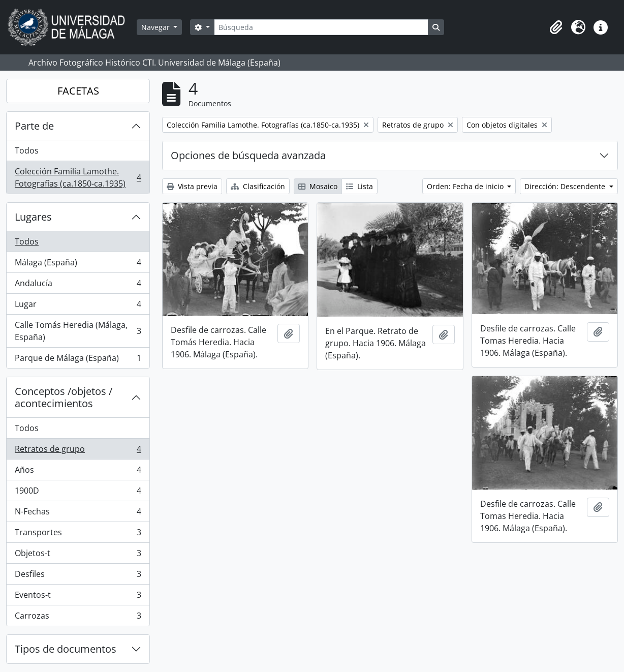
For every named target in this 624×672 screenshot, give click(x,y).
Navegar (157, 27)
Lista (360, 186)
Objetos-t (78, 555)
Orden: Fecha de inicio (466, 186)
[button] (556, 27)
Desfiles (78, 576)
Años (78, 472)
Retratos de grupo (78, 451)
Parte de (34, 126)
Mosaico (318, 186)
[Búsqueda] (321, 27)
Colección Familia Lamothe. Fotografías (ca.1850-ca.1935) (78, 177)
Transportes (78, 534)
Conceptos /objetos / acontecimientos (64, 397)
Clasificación (258, 186)
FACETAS (78, 91)
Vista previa (192, 186)
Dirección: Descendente (566, 186)
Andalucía (78, 285)
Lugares (33, 217)
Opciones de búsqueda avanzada (248, 155)
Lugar (78, 306)
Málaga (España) (78, 265)
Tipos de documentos (66, 649)
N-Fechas (78, 514)
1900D (78, 493)
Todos (27, 150)
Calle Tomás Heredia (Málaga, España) (78, 331)
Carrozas (78, 618)
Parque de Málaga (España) (78, 360)
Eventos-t (78, 597)
